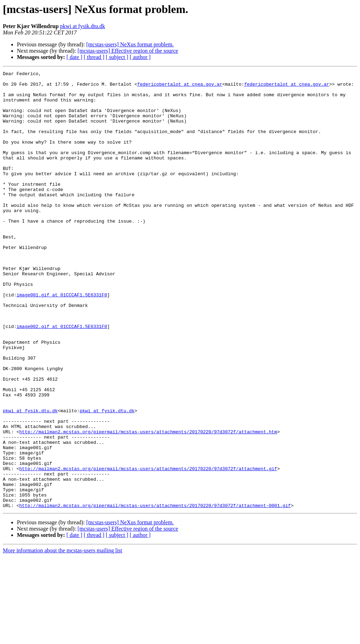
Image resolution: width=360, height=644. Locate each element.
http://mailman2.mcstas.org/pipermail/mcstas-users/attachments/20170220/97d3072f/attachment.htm (148, 504)
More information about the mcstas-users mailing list (63, 638)
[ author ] (140, 57)
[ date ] (74, 57)
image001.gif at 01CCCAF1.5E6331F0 (62, 340)
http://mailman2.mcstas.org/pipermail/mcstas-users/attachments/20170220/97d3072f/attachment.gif (148, 548)
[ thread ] (94, 57)
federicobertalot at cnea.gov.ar (180, 87)
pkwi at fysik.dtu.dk (83, 26)
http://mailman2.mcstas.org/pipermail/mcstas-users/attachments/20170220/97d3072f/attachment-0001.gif (155, 593)
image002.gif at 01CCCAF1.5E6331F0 (62, 378)
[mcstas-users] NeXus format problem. (130, 44)
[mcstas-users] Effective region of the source (128, 51)
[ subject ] (117, 57)
